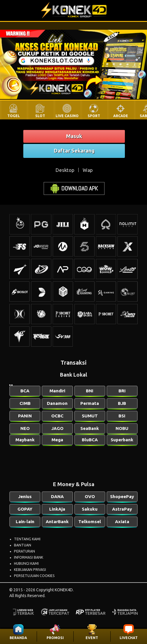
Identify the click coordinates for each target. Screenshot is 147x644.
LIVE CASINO (67, 116)
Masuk (74, 136)
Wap (88, 170)
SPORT (94, 116)
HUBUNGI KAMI (26, 563)
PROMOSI (55, 638)
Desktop (65, 170)
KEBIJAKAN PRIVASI (30, 570)
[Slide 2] (12, 385)
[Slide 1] (10, 385)
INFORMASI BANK (29, 557)
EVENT (92, 638)
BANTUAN (23, 545)
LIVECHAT (129, 638)
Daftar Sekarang (74, 151)
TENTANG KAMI (27, 539)
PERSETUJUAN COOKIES (34, 576)
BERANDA (18, 638)
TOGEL (14, 116)
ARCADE (121, 116)
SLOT (40, 116)
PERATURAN (24, 551)
